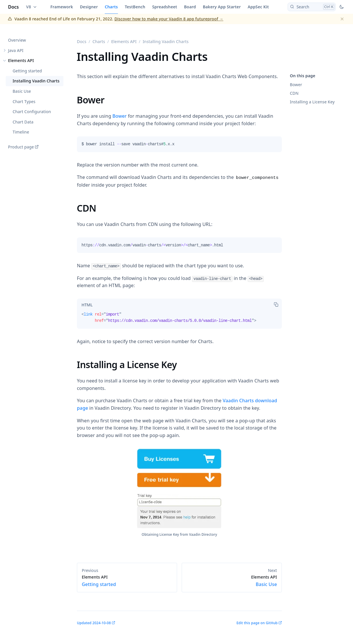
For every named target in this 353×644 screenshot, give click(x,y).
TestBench (135, 7)
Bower (296, 85)
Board (190, 7)
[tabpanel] (179, 146)
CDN (294, 93)
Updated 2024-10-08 (94, 623)
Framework (62, 7)
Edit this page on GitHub (257, 623)
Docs (13, 7)
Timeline (21, 132)
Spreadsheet (165, 7)
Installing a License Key (312, 102)
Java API (16, 50)
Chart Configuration (32, 112)
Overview (17, 40)
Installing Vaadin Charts (36, 81)
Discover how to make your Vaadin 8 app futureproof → (169, 19)
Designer (89, 7)
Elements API (21, 61)
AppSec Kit (258, 7)
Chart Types (24, 101)
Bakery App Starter (222, 7)
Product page (21, 147)
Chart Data (23, 122)
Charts (111, 7)
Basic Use (22, 91)
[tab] (87, 305)
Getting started (27, 71)
